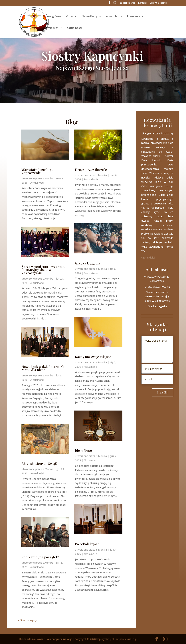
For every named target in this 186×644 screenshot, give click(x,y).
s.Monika (48, 178)
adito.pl (132, 639)
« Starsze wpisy (27, 620)
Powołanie (134, 17)
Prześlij (163, 392)
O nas (70, 17)
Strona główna (52, 17)
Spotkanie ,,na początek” (41, 557)
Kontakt (142, 3)
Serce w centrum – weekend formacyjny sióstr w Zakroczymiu (44, 270)
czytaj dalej (148, 258)
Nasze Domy (90, 17)
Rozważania (91, 179)
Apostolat (112, 17)
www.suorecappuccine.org (54, 639)
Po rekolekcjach (87, 544)
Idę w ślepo (83, 450)
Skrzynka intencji (159, 3)
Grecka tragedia (88, 263)
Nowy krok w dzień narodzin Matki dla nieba (44, 368)
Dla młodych (51, 28)
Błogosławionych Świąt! (39, 463)
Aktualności (74, 28)
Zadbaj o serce (127, 3)
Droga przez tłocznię (91, 170)
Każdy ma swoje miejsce (93, 357)
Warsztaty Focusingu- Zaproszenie (38, 171)
